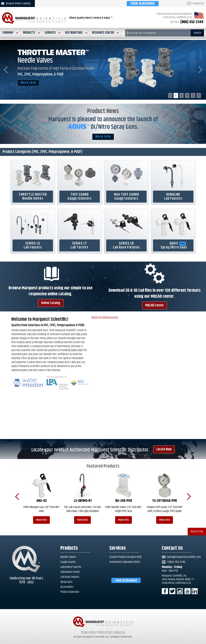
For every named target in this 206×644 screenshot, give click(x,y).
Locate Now (164, 449)
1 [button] (170, 95)
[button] (10, 33)
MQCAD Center (154, 305)
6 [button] (199, 95)
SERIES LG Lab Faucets (33, 245)
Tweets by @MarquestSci (105, 317)
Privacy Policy (88, 632)
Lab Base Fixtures (70, 577)
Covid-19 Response (126, 580)
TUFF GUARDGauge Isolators (80, 197)
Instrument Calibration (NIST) (125, 562)
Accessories (67, 587)
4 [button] (187, 95)
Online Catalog (51, 303)
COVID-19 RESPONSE (143, 3)
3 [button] (181, 95)
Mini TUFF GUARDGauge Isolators (127, 197)
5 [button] (193, 95)
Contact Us (198, 4)
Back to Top (197, 531)
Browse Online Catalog (18, 3)
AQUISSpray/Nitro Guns (174, 245)
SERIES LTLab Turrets (80, 245)
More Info (28, 83)
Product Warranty (70, 592)
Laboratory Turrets (70, 572)
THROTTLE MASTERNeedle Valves (33, 197)
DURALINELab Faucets (173, 197)
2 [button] (176, 95)
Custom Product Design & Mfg (125, 557)
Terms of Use (105, 632)
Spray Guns (66, 582)
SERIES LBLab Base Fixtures (126, 245)
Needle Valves (68, 557)
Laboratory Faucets (71, 567)
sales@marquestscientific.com (184, 557)
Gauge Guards (68, 562)
